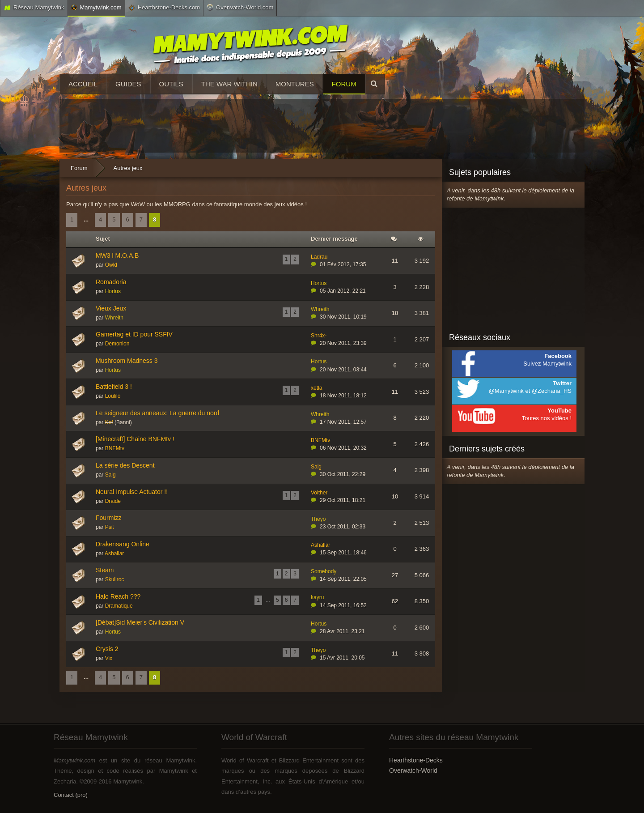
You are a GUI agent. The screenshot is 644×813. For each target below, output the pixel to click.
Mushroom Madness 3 (127, 361)
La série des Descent (125, 465)
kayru (317, 597)
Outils (171, 84)
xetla (316, 388)
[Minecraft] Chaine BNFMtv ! (135, 439)
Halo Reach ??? (118, 596)
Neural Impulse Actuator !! (132, 492)
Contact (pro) (71, 795)
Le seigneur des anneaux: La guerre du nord (157, 413)
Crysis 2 (107, 649)
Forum (344, 84)
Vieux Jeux (111, 308)
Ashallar (114, 553)
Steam (105, 570)
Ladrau (319, 257)
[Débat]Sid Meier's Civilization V (140, 622)
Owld (111, 265)
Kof (109, 422)
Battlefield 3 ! (114, 387)
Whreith (114, 318)
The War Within (229, 84)
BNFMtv (115, 448)
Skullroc (115, 579)
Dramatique (119, 606)
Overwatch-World (413, 770)
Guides (128, 84)
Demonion (117, 344)
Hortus (113, 291)
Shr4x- (319, 336)
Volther (319, 493)
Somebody (324, 571)
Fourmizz (109, 518)
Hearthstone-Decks (416, 760)
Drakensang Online (123, 544)
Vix (109, 658)
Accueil (83, 84)
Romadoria (111, 282)
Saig (110, 475)
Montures (295, 84)
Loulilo (113, 396)
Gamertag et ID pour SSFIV (134, 334)
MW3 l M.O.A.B (117, 255)
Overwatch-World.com (240, 7)
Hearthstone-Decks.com (164, 8)
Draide (113, 501)
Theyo (318, 519)
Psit (110, 527)
